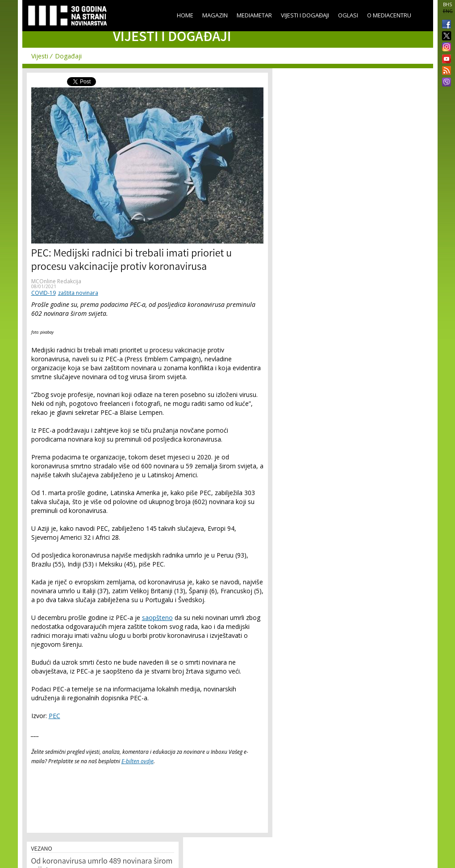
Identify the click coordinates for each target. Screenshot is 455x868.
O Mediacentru (389, 15)
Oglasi (348, 15)
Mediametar (254, 15)
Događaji (68, 56)
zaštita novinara (78, 293)
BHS (447, 4)
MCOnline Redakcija (56, 281)
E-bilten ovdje (138, 761)
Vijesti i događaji (305, 15)
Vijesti (40, 56)
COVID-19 (44, 293)
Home (185, 15)
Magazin (215, 15)
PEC (54, 716)
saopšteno (157, 618)
